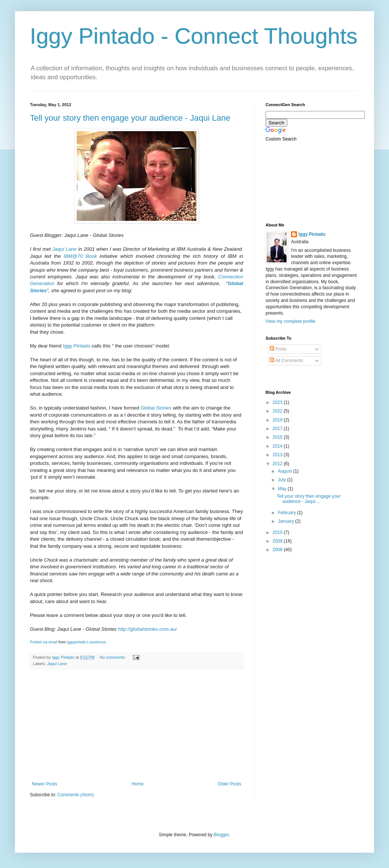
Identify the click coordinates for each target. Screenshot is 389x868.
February (287, 513)
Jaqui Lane (65, 249)
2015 (278, 437)
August (286, 471)
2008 (278, 550)
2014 (278, 446)
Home (138, 784)
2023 (278, 402)
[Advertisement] (137, 725)
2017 (278, 429)
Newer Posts (45, 784)
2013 (278, 455)
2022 (278, 411)
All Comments (286, 361)
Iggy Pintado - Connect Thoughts (194, 36)
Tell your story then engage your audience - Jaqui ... (309, 499)
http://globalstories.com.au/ (148, 629)
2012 (278, 464)
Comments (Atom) (75, 795)
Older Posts (229, 784)
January (287, 521)
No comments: (114, 657)
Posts (278, 349)
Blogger (221, 835)
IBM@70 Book (80, 256)
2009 (278, 541)
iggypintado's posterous (87, 642)
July (283, 480)
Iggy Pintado (76, 346)
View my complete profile (290, 321)
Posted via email (44, 642)
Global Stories (156, 408)
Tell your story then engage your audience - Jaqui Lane (130, 118)
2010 (278, 532)
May (283, 489)
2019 (278, 420)
